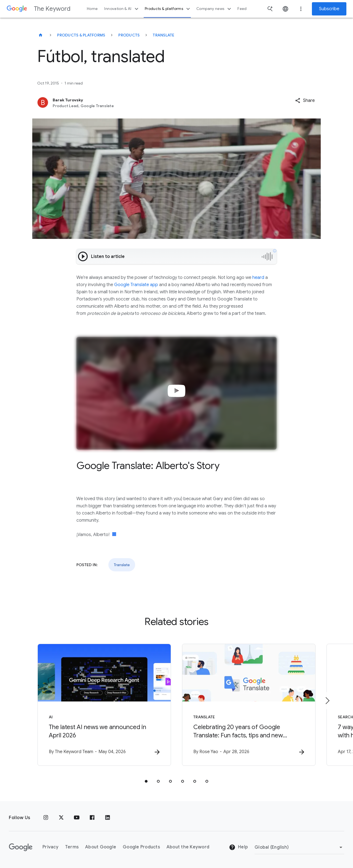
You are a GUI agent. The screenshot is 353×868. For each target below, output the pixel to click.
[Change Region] (299, 847)
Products (129, 35)
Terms (72, 847)
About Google (101, 847)
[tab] (146, 781)
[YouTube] (77, 818)
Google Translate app (136, 285)
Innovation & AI (122, 9)
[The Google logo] (21, 847)
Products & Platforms (81, 35)
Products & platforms (168, 9)
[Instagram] (46, 818)
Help (238, 847)
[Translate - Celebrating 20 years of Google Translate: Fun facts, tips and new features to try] (249, 705)
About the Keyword (188, 847)
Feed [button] (242, 9)
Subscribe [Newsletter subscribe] (329, 9)
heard (258, 278)
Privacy (50, 847)
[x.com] (61, 818)
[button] (305, 101)
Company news (214, 9)
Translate (164, 35)
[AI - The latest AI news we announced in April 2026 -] (104, 705)
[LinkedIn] (108, 818)
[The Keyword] (41, 35)
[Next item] (327, 701)
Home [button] (92, 9)
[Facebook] (92, 818)
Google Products (141, 847)
